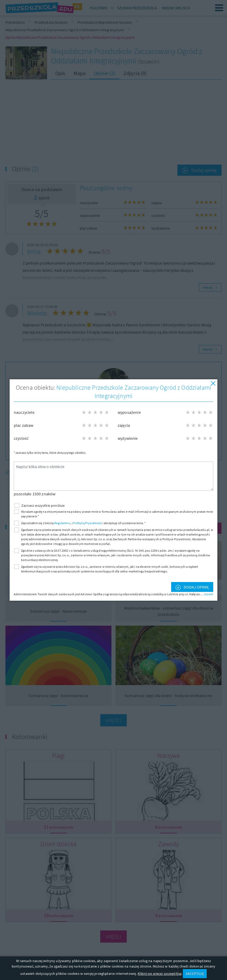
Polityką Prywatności (88, 523)
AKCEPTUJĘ (195, 974)
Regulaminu (62, 523)
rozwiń (209, 594)
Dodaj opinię (196, 587)
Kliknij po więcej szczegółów (159, 974)
